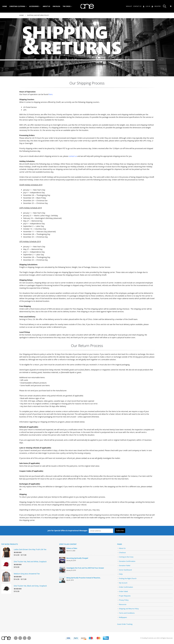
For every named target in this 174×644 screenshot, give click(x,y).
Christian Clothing (17, 6)
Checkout (122, 553)
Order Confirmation (126, 587)
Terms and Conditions (127, 613)
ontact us (49, 411)
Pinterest (25, 638)
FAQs (121, 574)
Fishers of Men (72, 548)
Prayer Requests (125, 596)
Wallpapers (123, 617)
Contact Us (137, 6)
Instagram (29, 638)
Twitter (20, 638)
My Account (123, 583)
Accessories (34, 6)
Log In (146, 6)
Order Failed (123, 591)
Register (156, 6)
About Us (46, 6)
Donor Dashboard (125, 570)
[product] (6, 552)
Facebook (16, 638)
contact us (73, 156)
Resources (123, 604)
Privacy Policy (124, 600)
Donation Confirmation (127, 561)
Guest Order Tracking (125, 624)
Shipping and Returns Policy (129, 609)
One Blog (56, 6)
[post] (62, 550)
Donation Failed (125, 566)
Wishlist (129, 6)
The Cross (67, 6)
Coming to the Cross (126, 557)
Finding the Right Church (128, 578)
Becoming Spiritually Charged (77, 558)
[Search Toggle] (165, 6)
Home (5, 6)
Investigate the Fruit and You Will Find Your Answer (85, 568)
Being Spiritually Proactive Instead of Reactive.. (84, 578)
